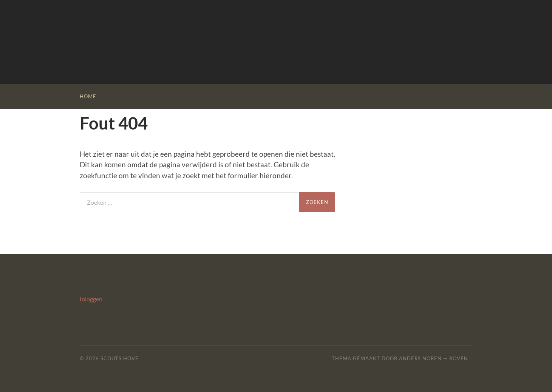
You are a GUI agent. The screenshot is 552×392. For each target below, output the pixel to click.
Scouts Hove (120, 358)
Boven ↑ (461, 358)
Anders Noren (420, 358)
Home (88, 96)
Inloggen (91, 299)
